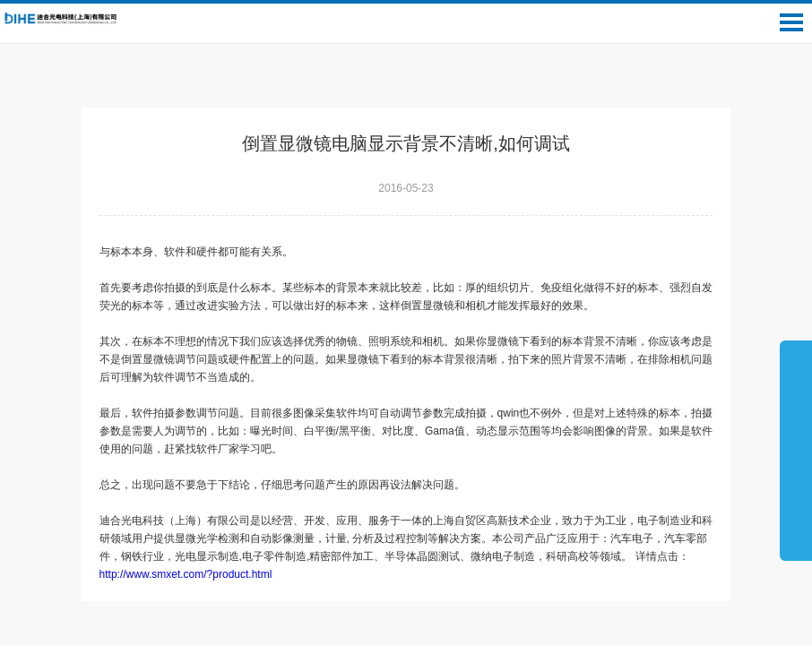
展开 (796, 450)
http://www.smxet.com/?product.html (191, 574)
